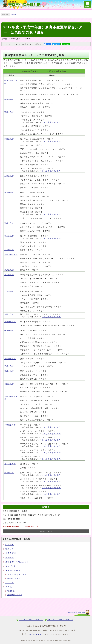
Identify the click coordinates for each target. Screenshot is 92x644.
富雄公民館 (9, 223)
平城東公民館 (10, 425)
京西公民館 (9, 314)
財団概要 (10, 545)
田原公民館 (9, 193)
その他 (9, 587)
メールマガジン (13, 570)
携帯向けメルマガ (15, 579)
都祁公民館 (9, 473)
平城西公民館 (10, 322)
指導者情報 (11, 553)
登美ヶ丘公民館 (11, 255)
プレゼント (11, 566)
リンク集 (10, 583)
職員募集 (11, 591)
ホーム (14, 14)
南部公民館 (9, 139)
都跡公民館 (9, 384)
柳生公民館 (9, 236)
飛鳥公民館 (9, 371)
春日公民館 (9, 275)
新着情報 (10, 558)
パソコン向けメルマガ (17, 575)
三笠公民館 (9, 176)
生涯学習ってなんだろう (17, 562)
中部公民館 (9, 100)
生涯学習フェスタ (15, 595)
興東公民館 (9, 270)
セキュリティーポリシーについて (60, 620)
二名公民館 (9, 291)
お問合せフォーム (46, 531)
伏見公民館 (9, 331)
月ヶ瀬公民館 (10, 464)
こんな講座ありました (51, 122)
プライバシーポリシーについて (31, 620)
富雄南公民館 (10, 359)
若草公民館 (9, 250)
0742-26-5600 (35, 634)
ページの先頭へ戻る (77, 612)
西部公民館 (9, 112)
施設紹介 (10, 549)
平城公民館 (9, 366)
